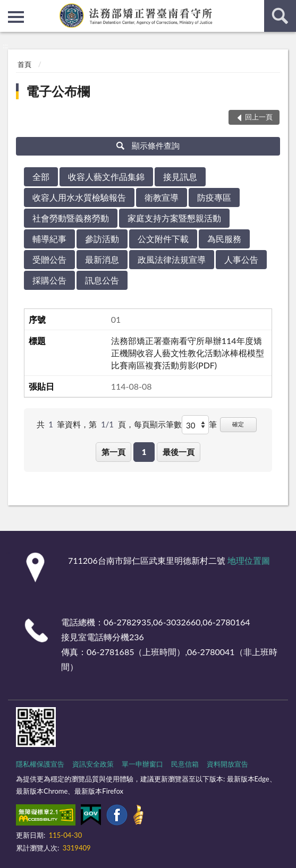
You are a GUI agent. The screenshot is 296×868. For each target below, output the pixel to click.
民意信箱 (185, 764)
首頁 (24, 64)
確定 (238, 424)
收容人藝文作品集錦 (106, 177)
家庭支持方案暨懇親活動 (174, 218)
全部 (41, 177)
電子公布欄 (58, 91)
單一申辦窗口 (142, 764)
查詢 (280, 16)
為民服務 (224, 239)
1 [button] (144, 452)
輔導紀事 (49, 239)
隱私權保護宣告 (40, 764)
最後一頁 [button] (179, 452)
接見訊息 (180, 177)
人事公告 (241, 259)
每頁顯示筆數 (158, 424)
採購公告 (49, 280)
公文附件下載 (163, 239)
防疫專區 (214, 197)
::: (9, 8)
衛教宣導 (162, 197)
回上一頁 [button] (259, 117)
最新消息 (102, 259)
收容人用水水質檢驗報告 (79, 197)
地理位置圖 (249, 560)
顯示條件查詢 (148, 145)
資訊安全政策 (93, 764)
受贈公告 (49, 259)
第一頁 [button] (113, 452)
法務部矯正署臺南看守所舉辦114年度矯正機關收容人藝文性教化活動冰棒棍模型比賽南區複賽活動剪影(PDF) (188, 353)
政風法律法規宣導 (172, 259)
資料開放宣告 (227, 764)
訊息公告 (102, 280)
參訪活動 (102, 239)
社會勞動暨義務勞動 (71, 218)
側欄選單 (16, 17)
